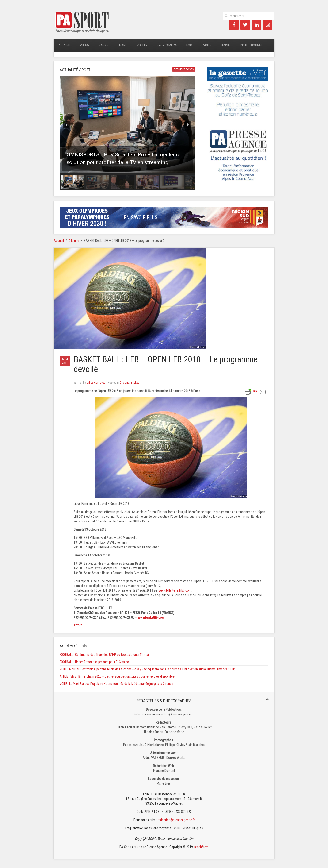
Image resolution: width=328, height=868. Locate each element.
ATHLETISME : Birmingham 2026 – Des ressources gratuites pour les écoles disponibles (118, 676)
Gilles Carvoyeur (96, 383)
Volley (142, 45)
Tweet (78, 625)
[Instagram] (268, 25)
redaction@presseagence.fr (176, 820)
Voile (207, 45)
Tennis (226, 45)
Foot (190, 45)
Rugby (85, 45)
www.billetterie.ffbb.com (175, 590)
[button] (127, 125)
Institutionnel (251, 45)
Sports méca (167, 45)
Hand (123, 45)
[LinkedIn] (256, 25)
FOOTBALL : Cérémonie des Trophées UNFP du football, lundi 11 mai (104, 655)
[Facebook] (234, 25)
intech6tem (201, 847)
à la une (74, 241)
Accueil (65, 45)
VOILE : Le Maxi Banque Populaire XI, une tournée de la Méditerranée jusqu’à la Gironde (116, 684)
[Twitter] (245, 25)
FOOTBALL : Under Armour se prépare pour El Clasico (94, 662)
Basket (104, 45)
